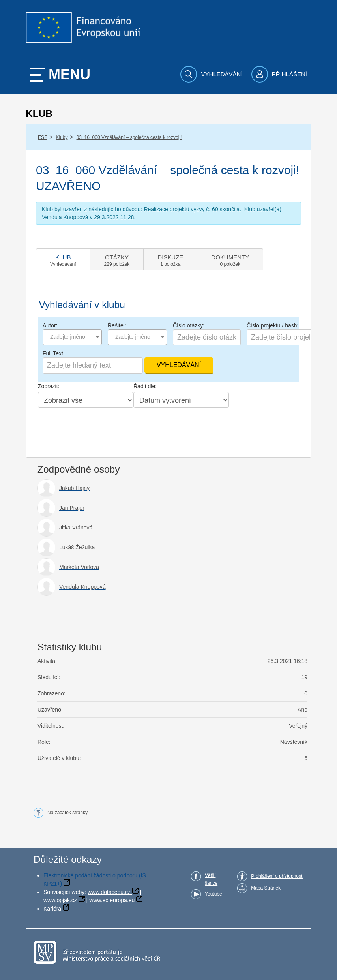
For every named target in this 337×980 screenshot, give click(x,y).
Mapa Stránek (266, 888)
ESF (42, 137)
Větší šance (211, 879)
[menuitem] (212, 74)
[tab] (63, 259)
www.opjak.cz (60, 900)
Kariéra (52, 909)
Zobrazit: (49, 386)
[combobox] (72, 337)
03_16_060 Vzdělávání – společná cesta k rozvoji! (129, 137)
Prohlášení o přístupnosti (277, 876)
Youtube (213, 894)
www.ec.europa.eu (112, 900)
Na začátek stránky (67, 813)
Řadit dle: (145, 386)
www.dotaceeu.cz (109, 892)
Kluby (62, 137)
